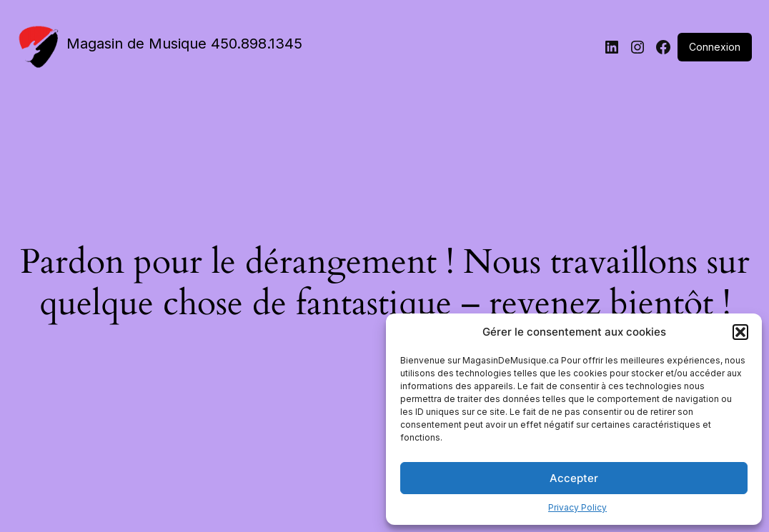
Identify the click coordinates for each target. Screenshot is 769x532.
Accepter (574, 478)
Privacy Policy (577, 507)
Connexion (715, 47)
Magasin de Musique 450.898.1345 (184, 44)
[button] (740, 332)
